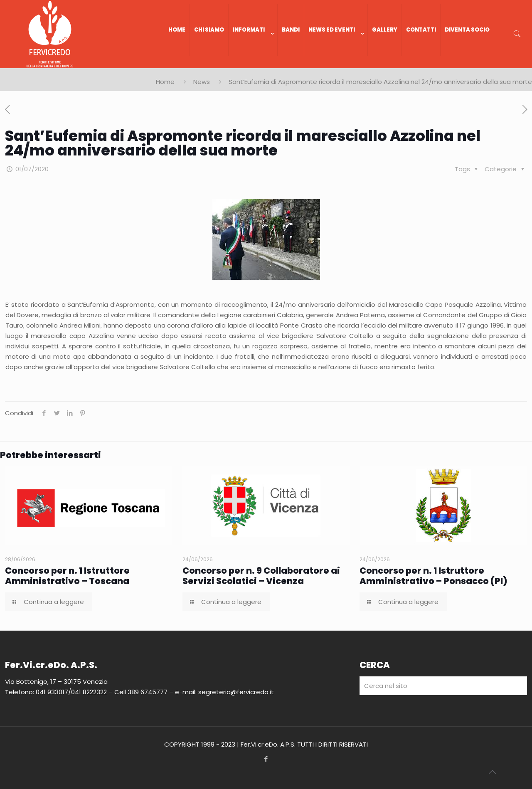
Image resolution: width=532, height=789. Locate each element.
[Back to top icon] (492, 772)
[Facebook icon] (266, 759)
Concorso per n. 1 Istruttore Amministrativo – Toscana (67, 576)
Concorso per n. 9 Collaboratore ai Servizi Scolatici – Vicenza (261, 576)
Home (165, 82)
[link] (253, 64)
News (202, 82)
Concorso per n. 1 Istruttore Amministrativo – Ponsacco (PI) (433, 576)
